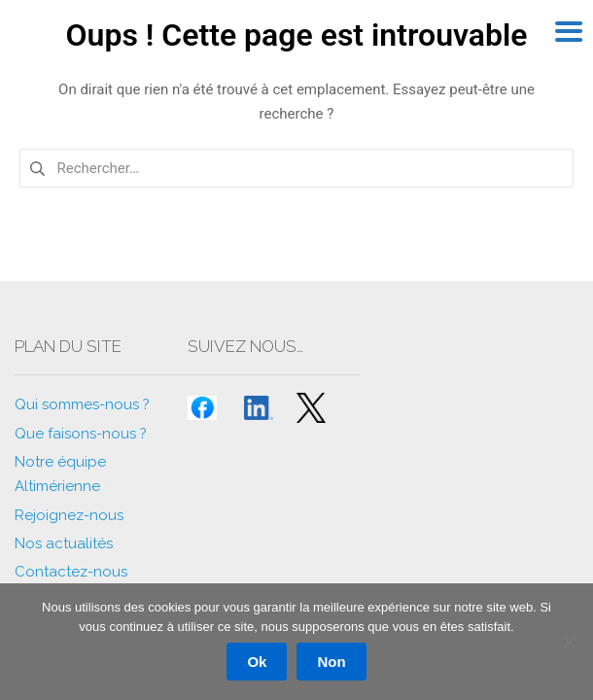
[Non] (569, 642)
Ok (257, 662)
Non (331, 662)
